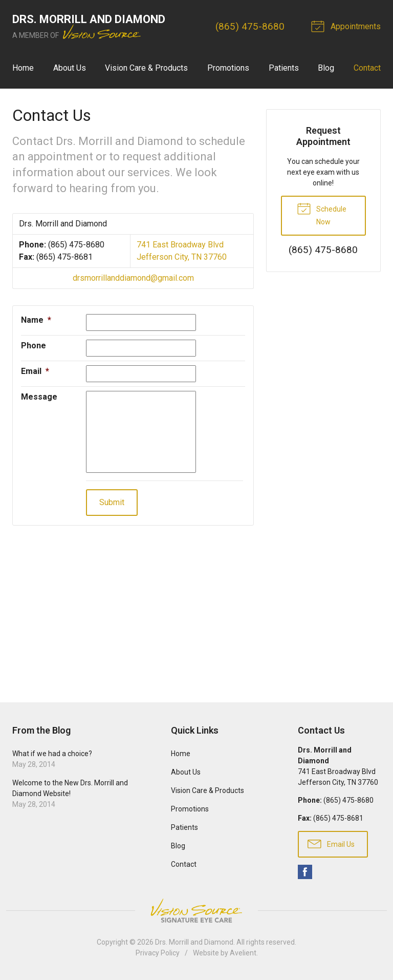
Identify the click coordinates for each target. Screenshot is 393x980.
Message (39, 397)
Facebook (305, 872)
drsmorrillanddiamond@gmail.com (133, 278)
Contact (367, 68)
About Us (70, 68)
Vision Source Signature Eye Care (196, 911)
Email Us (331, 843)
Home (23, 68)
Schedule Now (322, 213)
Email (35, 371)
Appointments (347, 26)
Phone (34, 346)
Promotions (228, 68)
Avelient (243, 953)
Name (36, 320)
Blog (326, 68)
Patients (284, 68)
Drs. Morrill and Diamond (194, 942)
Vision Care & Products (146, 68)
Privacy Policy (158, 953)
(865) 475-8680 (250, 26)
